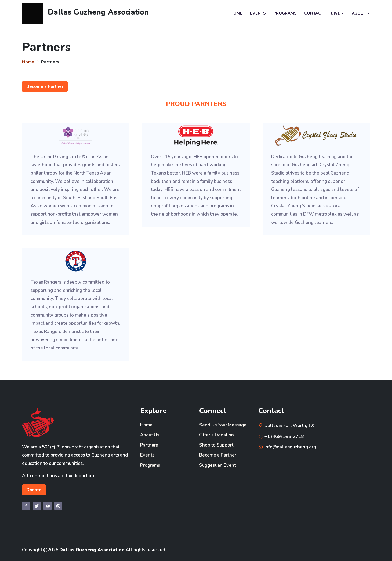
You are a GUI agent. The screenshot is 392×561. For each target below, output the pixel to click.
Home (28, 62)
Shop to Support (216, 445)
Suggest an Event (217, 465)
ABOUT (361, 13)
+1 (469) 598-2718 (284, 437)
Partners (149, 445)
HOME (236, 13)
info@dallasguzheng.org (290, 447)
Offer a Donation (217, 435)
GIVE (337, 13)
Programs (150, 465)
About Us (150, 435)
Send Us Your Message (223, 425)
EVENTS (258, 13)
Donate (34, 490)
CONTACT (314, 13)
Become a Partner (45, 86)
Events (147, 455)
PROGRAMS (285, 13)
